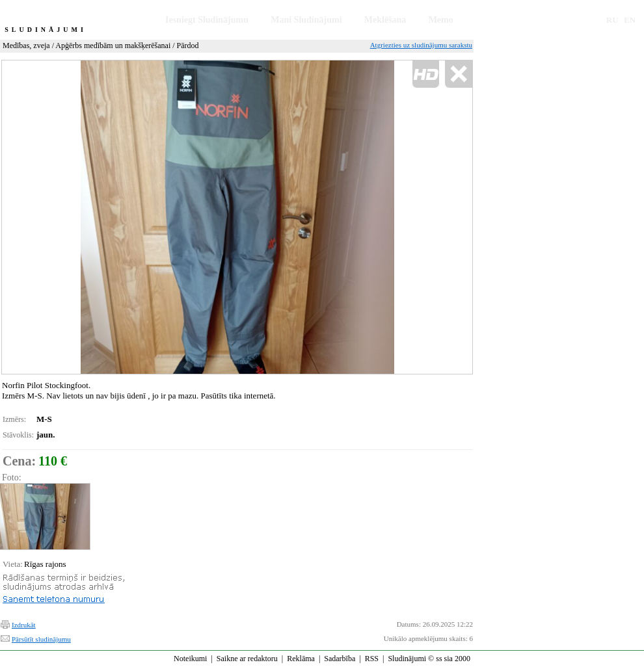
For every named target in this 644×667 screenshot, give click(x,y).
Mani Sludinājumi (306, 20)
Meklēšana (385, 20)
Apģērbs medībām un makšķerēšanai (113, 46)
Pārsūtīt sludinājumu (41, 639)
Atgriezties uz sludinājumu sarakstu (421, 45)
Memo (441, 20)
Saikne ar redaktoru (247, 659)
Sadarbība (340, 659)
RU (612, 20)
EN (630, 20)
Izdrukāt (24, 625)
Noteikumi (190, 659)
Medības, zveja (26, 46)
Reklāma (301, 659)
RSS (372, 659)
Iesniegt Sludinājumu (207, 20)
